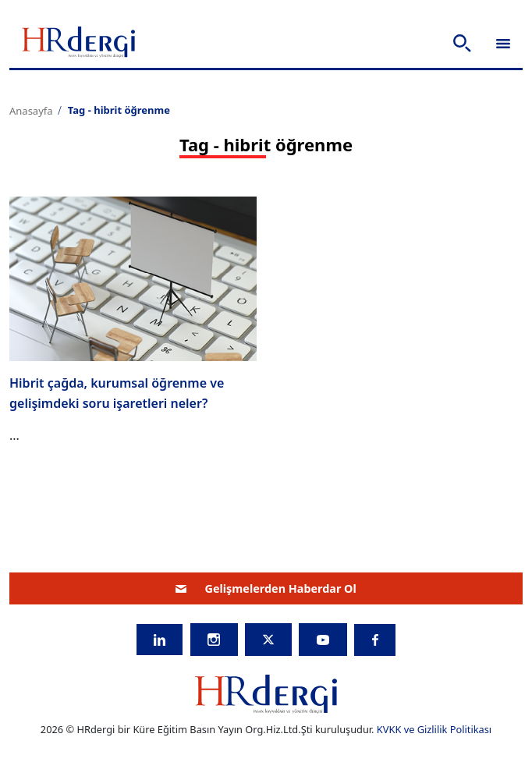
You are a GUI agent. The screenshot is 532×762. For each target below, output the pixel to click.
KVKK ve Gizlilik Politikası (434, 729)
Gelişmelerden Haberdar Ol (266, 588)
